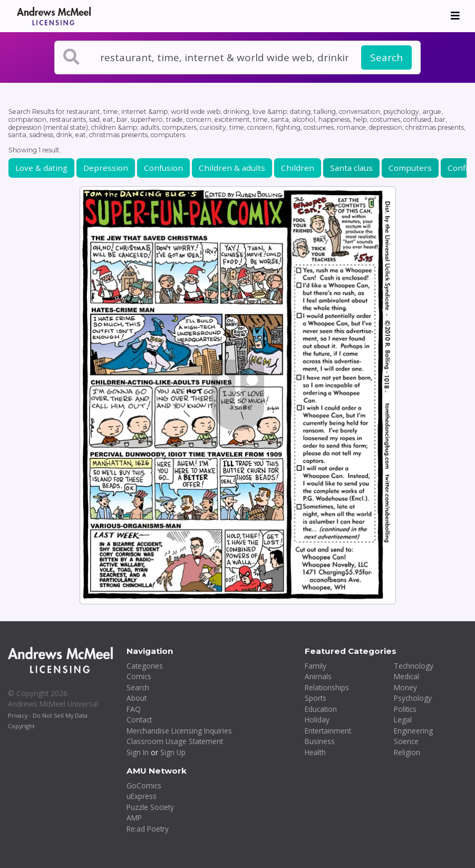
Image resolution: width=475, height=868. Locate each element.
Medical (406, 676)
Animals (318, 676)
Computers (410, 168)
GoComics (144, 785)
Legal (403, 720)
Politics (405, 709)
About (137, 698)
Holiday (317, 720)
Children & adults (232, 168)
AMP (134, 818)
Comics (139, 676)
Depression (106, 168)
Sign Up (173, 752)
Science (406, 741)
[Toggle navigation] (455, 16)
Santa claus (351, 168)
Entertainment (328, 731)
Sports (316, 698)
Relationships (327, 687)
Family (316, 666)
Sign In (138, 752)
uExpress (142, 796)
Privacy (18, 715)
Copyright (21, 726)
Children (298, 168)
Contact (139, 720)
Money (405, 687)
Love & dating (41, 168)
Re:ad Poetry (148, 829)
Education (321, 709)
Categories (145, 666)
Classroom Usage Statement (175, 741)
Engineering (413, 731)
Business (320, 741)
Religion (407, 752)
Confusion (163, 168)
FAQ (134, 709)
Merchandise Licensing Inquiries (179, 731)
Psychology (413, 698)
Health (315, 752)
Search (386, 57)
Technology (414, 666)
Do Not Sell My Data (60, 715)
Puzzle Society (150, 807)
